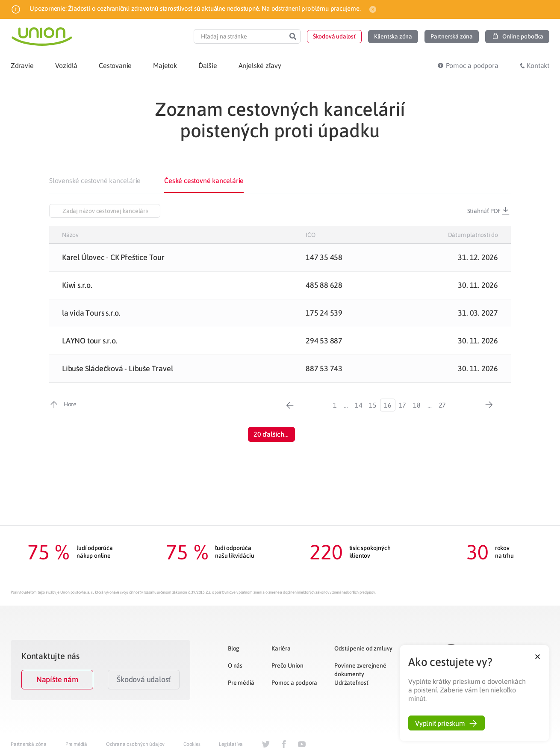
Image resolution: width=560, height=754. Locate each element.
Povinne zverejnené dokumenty (360, 670)
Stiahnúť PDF (489, 211)
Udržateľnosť (351, 683)
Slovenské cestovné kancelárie (95, 180)
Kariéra (281, 648)
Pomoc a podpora (294, 683)
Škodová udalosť (144, 679)
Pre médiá (241, 683)
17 (403, 405)
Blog (234, 648)
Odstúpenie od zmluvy (363, 648)
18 (417, 405)
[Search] (293, 36)
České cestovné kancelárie (204, 180)
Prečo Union (287, 665)
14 (359, 405)
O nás (235, 665)
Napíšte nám (57, 679)
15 (373, 405)
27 (442, 405)
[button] (334, 37)
